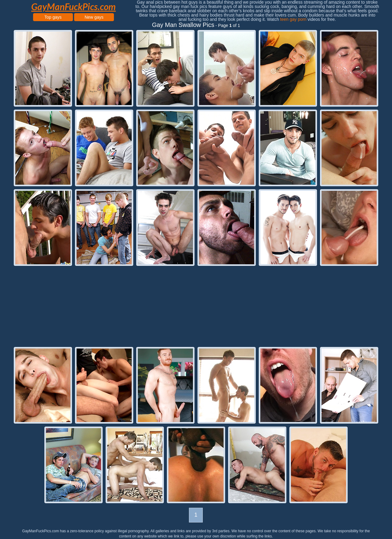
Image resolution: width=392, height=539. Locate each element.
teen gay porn (293, 19)
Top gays (53, 17)
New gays (94, 17)
